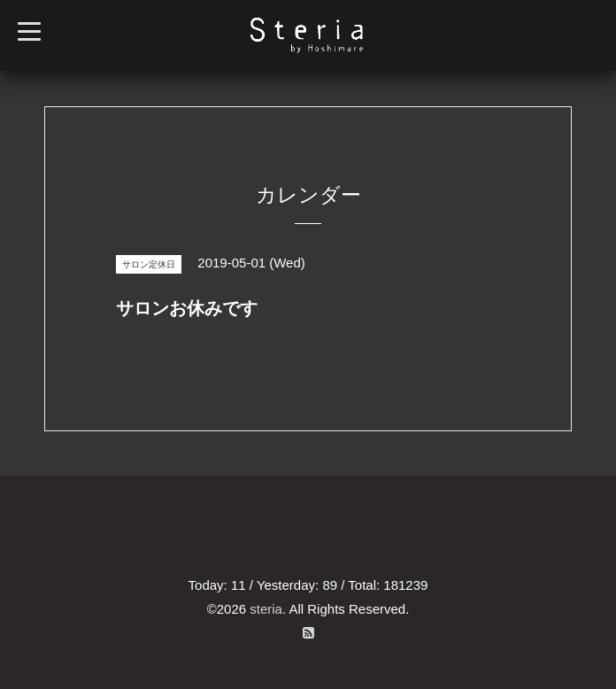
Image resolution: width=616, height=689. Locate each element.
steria (266, 609)
